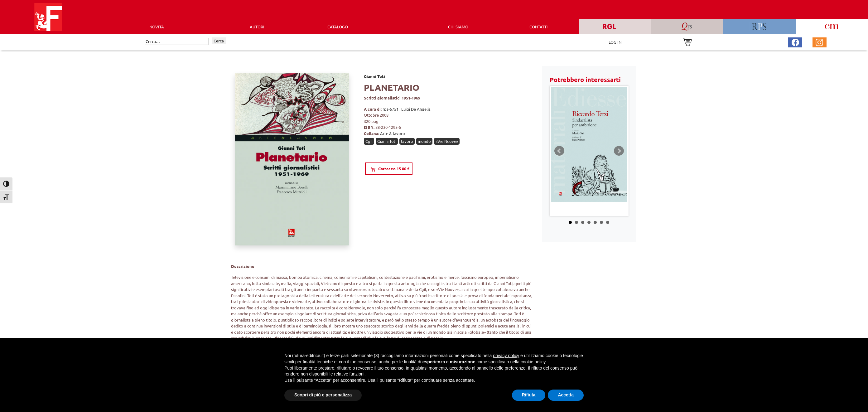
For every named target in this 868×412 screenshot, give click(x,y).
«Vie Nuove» (447, 141)
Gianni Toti (374, 76)
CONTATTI (539, 27)
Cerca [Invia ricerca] (219, 41)
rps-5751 (391, 109)
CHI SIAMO (458, 27)
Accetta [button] (566, 395)
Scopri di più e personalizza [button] (323, 395)
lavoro (407, 141)
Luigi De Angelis (416, 109)
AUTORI (257, 27)
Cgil (369, 141)
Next (619, 151)
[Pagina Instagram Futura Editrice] (819, 42)
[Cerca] (177, 41)
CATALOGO (338, 27)
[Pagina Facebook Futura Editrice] (795, 42)
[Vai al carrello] (687, 41)
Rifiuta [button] (529, 395)
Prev (559, 151)
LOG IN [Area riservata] (615, 42)
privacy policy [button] (506, 356)
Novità (157, 27)
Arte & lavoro (393, 133)
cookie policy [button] (533, 362)
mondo (424, 141)
